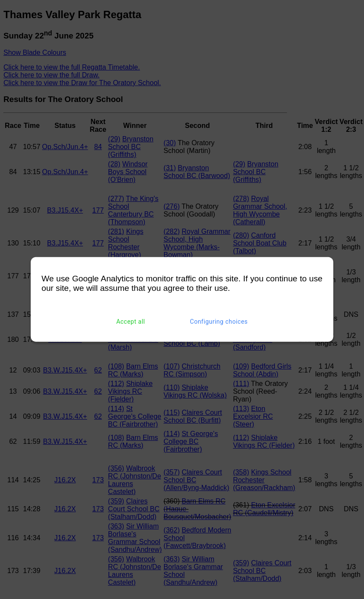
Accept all (131, 322)
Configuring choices (219, 322)
